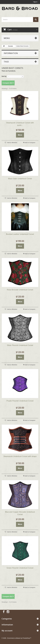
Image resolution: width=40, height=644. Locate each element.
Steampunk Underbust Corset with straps (20, 456)
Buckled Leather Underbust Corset (20, 234)
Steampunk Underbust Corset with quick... (20, 124)
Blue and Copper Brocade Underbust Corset (20, 513)
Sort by (4, 76)
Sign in (35, 2)
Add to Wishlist (12, 143)
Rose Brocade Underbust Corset (20, 290)
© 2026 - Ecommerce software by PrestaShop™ (16, 638)
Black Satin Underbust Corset (20, 179)
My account (7, 631)
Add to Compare (30, 143)
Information (11, 53)
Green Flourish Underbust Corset (20, 568)
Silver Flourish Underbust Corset (20, 345)
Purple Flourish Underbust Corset (20, 401)
